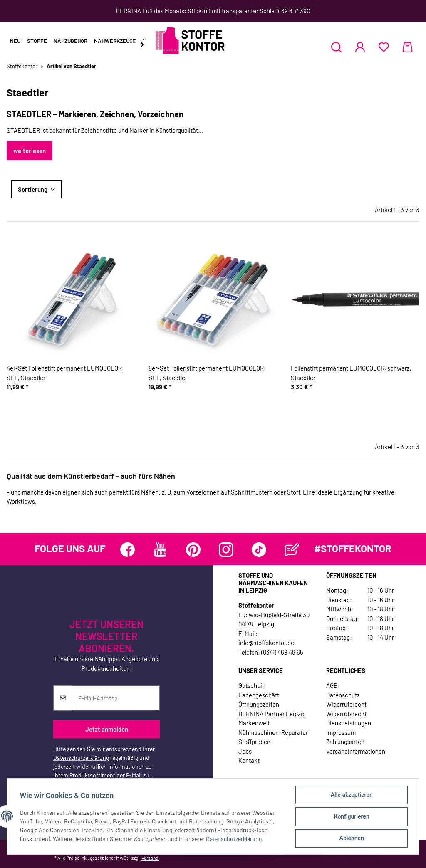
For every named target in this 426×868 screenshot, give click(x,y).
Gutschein (252, 685)
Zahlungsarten (345, 742)
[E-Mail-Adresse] (116, 698)
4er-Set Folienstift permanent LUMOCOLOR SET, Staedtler (64, 373)
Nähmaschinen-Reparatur (273, 732)
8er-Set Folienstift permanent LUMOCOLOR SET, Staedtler (206, 373)
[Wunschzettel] (384, 47)
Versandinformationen (356, 751)
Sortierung (33, 189)
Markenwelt (254, 723)
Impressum (341, 732)
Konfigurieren (351, 817)
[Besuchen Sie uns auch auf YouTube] (160, 550)
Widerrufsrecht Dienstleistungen (349, 718)
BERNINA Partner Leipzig (272, 714)
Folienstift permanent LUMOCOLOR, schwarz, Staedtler (351, 373)
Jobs (245, 751)
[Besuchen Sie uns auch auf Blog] (292, 550)
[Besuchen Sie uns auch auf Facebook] (128, 550)
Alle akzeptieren (351, 795)
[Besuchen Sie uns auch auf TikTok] (259, 550)
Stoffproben (254, 742)
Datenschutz (343, 695)
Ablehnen (351, 838)
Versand (150, 858)
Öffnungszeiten (259, 704)
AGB (332, 685)
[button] (336, 47)
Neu (15, 41)
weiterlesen (30, 151)
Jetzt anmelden (107, 729)
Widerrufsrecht (346, 704)
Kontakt (249, 760)
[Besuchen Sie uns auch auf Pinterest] (193, 550)
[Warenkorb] (407, 47)
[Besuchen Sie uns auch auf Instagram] (226, 550)
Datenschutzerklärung (81, 758)
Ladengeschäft (259, 695)
